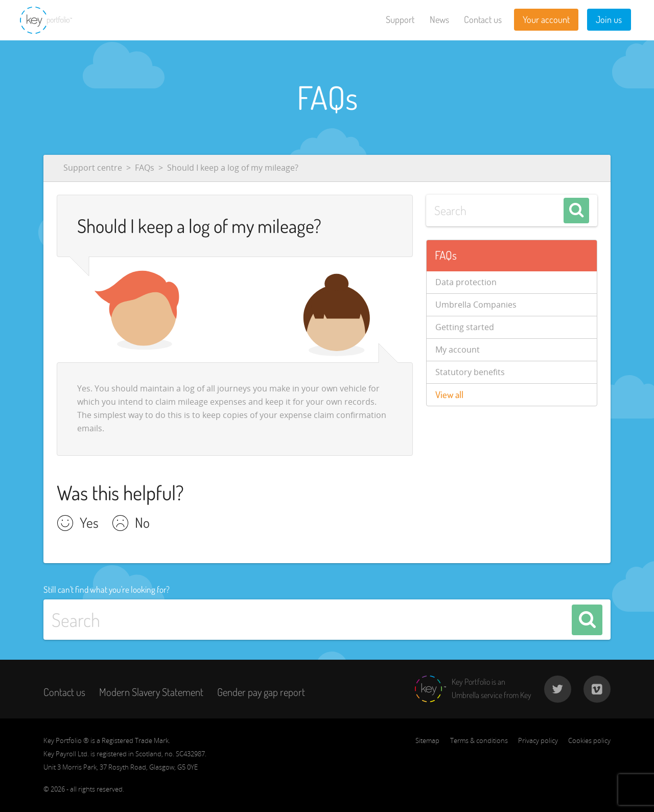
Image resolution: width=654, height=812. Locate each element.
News (439, 19)
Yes (89, 524)
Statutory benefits (470, 372)
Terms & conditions (479, 740)
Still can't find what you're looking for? (107, 589)
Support (400, 19)
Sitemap (427, 740)
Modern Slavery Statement (151, 692)
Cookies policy (589, 740)
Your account (546, 19)
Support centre (93, 168)
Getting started (465, 327)
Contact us (483, 19)
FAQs (145, 168)
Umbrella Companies (476, 305)
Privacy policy (538, 740)
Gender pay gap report (261, 692)
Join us (609, 19)
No (142, 524)
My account (458, 350)
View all (449, 395)
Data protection (466, 282)
